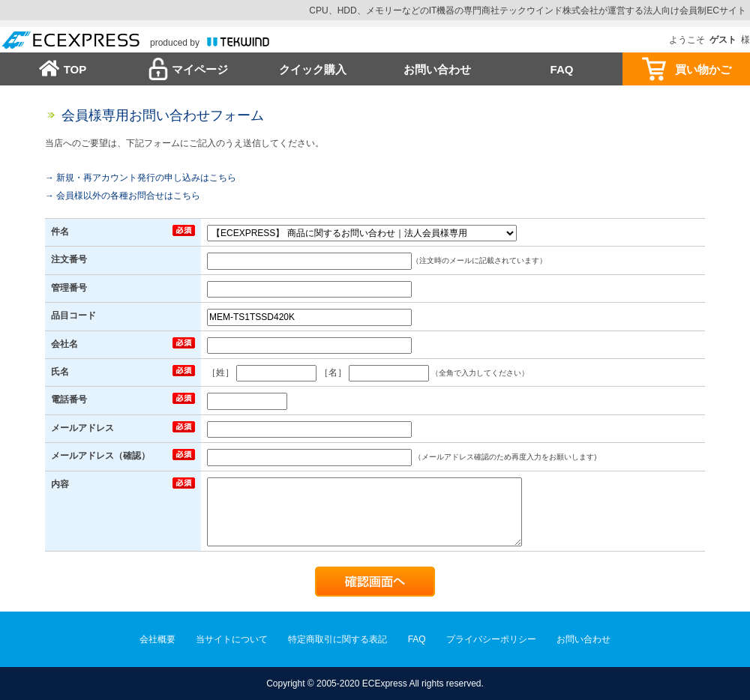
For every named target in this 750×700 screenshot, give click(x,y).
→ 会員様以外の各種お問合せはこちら (123, 196)
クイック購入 (313, 69)
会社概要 (157, 639)
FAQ (562, 69)
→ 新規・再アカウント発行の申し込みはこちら (141, 178)
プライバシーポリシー (491, 639)
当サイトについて (232, 639)
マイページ (200, 69)
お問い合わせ (437, 69)
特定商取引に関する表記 (337, 639)
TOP (75, 69)
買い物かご (703, 69)
